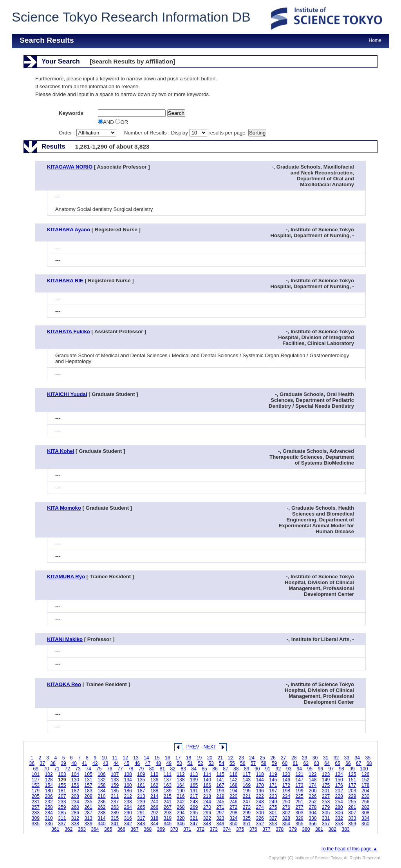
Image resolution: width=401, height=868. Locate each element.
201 (326, 791)
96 (320, 769)
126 (365, 774)
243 (194, 802)
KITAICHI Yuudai (67, 394)
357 (326, 824)
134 (128, 780)
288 (101, 813)
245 (220, 802)
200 (312, 791)
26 (273, 758)
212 (128, 796)
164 (181, 785)
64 (327, 763)
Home (375, 40)
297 (220, 813)
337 (62, 824)
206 (49, 796)
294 (181, 813)
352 (260, 824)
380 (306, 829)
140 (207, 780)
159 (115, 785)
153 (36, 785)
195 (247, 791)
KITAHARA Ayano (69, 230)
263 (115, 807)
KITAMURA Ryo (66, 577)
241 (168, 802)
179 (36, 791)
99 (352, 769)
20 (210, 758)
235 (89, 802)
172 (286, 785)
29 (305, 758)
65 (338, 763)
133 (115, 780)
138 (181, 780)
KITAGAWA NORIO (70, 167)
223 (273, 796)
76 (110, 769)
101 (36, 774)
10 (104, 758)
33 (347, 758)
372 (200, 829)
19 (199, 758)
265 (141, 807)
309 (36, 818)
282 (365, 807)
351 (247, 824)
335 (36, 824)
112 (181, 774)
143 (247, 780)
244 (207, 802)
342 (128, 824)
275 (273, 807)
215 (168, 796)
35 (368, 758)
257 (36, 807)
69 (36, 769)
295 (194, 813)
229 (352, 796)
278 (312, 807)
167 (220, 785)
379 (293, 829)
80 (152, 769)
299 (247, 813)
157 (89, 785)
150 (339, 780)
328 (286, 818)
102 (49, 774)
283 (36, 813)
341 (115, 824)
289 (115, 813)
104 (75, 774)
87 (226, 769)
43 (106, 763)
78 (131, 769)
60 (285, 763)
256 (365, 802)
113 (194, 774)
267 (168, 807)
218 (207, 796)
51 (190, 763)
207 (62, 796)
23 (241, 758)
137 (168, 780)
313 (89, 818)
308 (365, 813)
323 (220, 818)
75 (99, 769)
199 (300, 791)
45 (127, 763)
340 (101, 824)
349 (220, 824)
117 (247, 774)
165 (194, 785)
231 (36, 802)
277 (300, 807)
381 (319, 829)
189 (168, 791)
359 (352, 824)
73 (78, 769)
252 (312, 802)
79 (141, 769)
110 (154, 774)
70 (46, 769)
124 (339, 774)
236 (101, 802)
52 (200, 763)
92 (278, 769)
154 (49, 785)
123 (326, 774)
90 (257, 769)
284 (49, 813)
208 (75, 796)
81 (163, 769)
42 (95, 763)
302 (286, 813)
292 (154, 813)
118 (260, 774)
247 (247, 802)
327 (273, 818)
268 (181, 807)
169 (247, 785)
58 (264, 763)
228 (339, 796)
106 (101, 774)
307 (352, 813)
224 (286, 796)
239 (141, 802)
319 (168, 818)
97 (331, 769)
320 (181, 818)
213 (141, 796)
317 (141, 818)
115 (220, 774)
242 (181, 802)
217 (194, 796)
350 (233, 824)
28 (294, 758)
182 (75, 791)
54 (222, 763)
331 (326, 818)
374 (227, 829)
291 (141, 813)
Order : (88, 133)
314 (101, 818)
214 (154, 796)
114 (207, 774)
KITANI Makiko (65, 639)
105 (89, 774)
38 (53, 763)
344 (154, 824)
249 (273, 802)
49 (169, 763)
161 (141, 785)
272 (233, 807)
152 (365, 780)
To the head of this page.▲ (349, 849)
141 (220, 780)
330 (312, 818)
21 (220, 758)
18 (189, 758)
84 (194, 769)
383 (345, 829)
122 (312, 774)
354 (286, 824)
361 (55, 829)
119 (273, 774)
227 (326, 796)
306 (339, 813)
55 (232, 763)
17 (178, 758)
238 (128, 802)
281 (352, 807)
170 (260, 785)
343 (141, 824)
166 (207, 785)
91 (268, 769)
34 (358, 758)
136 (154, 780)
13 (136, 758)
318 (154, 818)
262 (101, 807)
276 (286, 807)
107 (115, 774)
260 (75, 807)
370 (174, 829)
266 (154, 807)
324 (233, 818)
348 (207, 824)
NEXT (210, 747)
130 (75, 780)
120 (286, 774)
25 (262, 758)
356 (312, 824)
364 (95, 829)
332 (339, 818)
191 (194, 791)
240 (154, 802)
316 (128, 818)
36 (32, 763)
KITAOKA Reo (64, 684)
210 (101, 796)
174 (312, 785)
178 (365, 785)
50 (179, 763)
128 (49, 780)
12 (125, 758)
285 (62, 813)
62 (306, 763)
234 (75, 802)
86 (215, 769)
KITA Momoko (64, 508)
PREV (193, 747)
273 (247, 807)
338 (75, 824)
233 (62, 802)
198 (286, 791)
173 (300, 785)
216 (181, 796)
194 (233, 791)
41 (85, 763)
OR (122, 122)
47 (148, 763)
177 (352, 785)
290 (128, 813)
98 (341, 769)
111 (168, 774)
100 (364, 769)
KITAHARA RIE (65, 281)
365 (108, 829)
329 (300, 818)
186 (128, 791)
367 (134, 829)
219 (220, 796)
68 (369, 763)
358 (339, 824)
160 (128, 785)
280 (339, 807)
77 (120, 769)
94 (300, 769)
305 (326, 813)
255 (352, 802)
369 (161, 829)
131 (89, 780)
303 (300, 813)
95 (310, 769)
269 (194, 807)
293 (168, 813)
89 (247, 769)
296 (207, 813)
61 (296, 763)
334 (365, 818)
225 (300, 796)
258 (49, 807)
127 (36, 780)
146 (286, 780)
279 (326, 807)
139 (194, 780)
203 (352, 791)
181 (62, 791)
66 (348, 763)
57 (253, 763)
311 (62, 818)
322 (207, 818)
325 (247, 818)
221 (247, 796)
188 (154, 791)
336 (49, 824)
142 (233, 780)
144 (260, 780)
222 (260, 796)
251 (300, 802)
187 (141, 791)
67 (359, 763)
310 (49, 818)
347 (194, 824)
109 (141, 774)
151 (352, 780)
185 (115, 791)
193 (220, 791)
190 (181, 791)
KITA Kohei (61, 451)
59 (275, 763)
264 (128, 807)
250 (286, 802)
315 (115, 818)
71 (57, 769)
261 (89, 807)
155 (62, 785)
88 (236, 769)
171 (273, 785)
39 (63, 763)
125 (352, 774)
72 (67, 769)
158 (101, 785)
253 (326, 802)
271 (220, 807)
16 (168, 758)
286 (75, 813)
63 (316, 763)
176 (339, 785)
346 (181, 824)
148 (312, 780)
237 (115, 802)
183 (89, 791)
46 (137, 763)
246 (233, 802)
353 (273, 824)
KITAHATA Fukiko (69, 331)
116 (233, 774)
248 (260, 802)
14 (146, 758)
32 (336, 758)
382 (332, 829)
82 (173, 769)
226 (312, 796)
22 (231, 758)
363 (82, 829)
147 (300, 780)
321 (194, 818)
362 (69, 829)
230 (365, 796)
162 (154, 785)
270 (207, 807)
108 (128, 774)
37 (42, 763)
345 (168, 824)
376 (253, 829)
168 (233, 785)
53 (211, 763)
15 (157, 758)
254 (339, 802)
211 (115, 796)
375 (240, 829)
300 (260, 813)
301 (273, 813)
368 (148, 829)
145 (273, 780)
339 (89, 824)
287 (89, 813)
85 (204, 769)
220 (233, 796)
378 (280, 829)
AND (107, 122)
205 (36, 796)
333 (352, 818)
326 (260, 818)
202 (339, 791)
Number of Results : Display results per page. (186, 133)
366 (121, 829)
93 (289, 769)
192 (207, 791)
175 (326, 785)
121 (300, 774)
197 (273, 791)
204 (365, 791)
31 (326, 758)
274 (260, 807)
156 (75, 785)
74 (89, 769)
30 (315, 758)
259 (62, 807)
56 (243, 763)
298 (233, 813)
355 (300, 824)
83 (183, 769)
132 (101, 780)
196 (260, 791)
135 (141, 780)
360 (365, 824)
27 (284, 758)
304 (312, 813)
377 (266, 829)
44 (116, 763)
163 (168, 785)
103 (62, 774)
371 (187, 829)
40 (74, 763)
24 (252, 758)
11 (115, 758)
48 (159, 763)
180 (49, 791)
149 (326, 780)
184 (101, 791)
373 (214, 829)
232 (49, 802)
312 (75, 818)
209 (89, 796)
